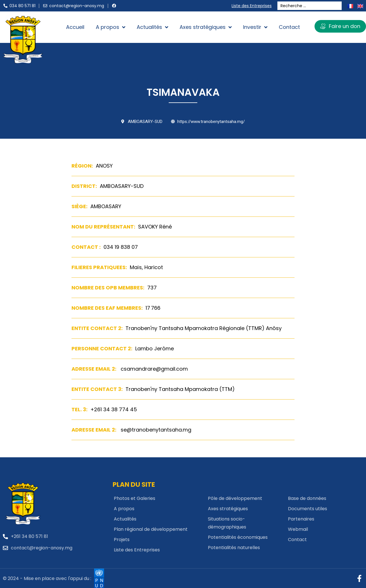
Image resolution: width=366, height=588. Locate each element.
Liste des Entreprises (253, 6)
